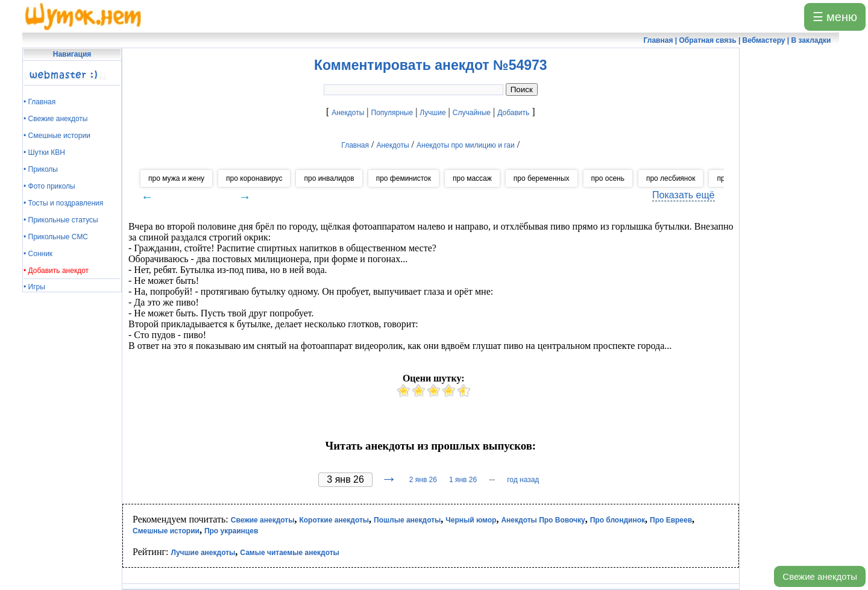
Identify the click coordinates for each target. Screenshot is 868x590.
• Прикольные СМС (56, 237)
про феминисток (404, 178)
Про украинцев (231, 531)
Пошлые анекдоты (407, 520)
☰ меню (835, 17)
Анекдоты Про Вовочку (543, 520)
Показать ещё (683, 195)
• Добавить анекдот (56, 271)
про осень (608, 178)
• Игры (34, 287)
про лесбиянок (671, 178)
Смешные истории (166, 531)
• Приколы (41, 169)
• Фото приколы (49, 186)
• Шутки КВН (44, 152)
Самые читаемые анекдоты (290, 553)
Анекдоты (348, 113)
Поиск (522, 89)
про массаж (472, 178)
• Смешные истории (57, 136)
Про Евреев (671, 520)
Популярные (392, 113)
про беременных (542, 178)
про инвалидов (329, 178)
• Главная (39, 102)
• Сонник (38, 254)
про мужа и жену (176, 178)
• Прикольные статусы (61, 220)
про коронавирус (254, 178)
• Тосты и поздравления (63, 203)
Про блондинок (618, 520)
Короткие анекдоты (334, 520)
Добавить (513, 113)
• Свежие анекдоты (55, 119)
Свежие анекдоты (820, 576)
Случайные (472, 113)
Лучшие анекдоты (203, 553)
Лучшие (432, 113)
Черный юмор (471, 520)
